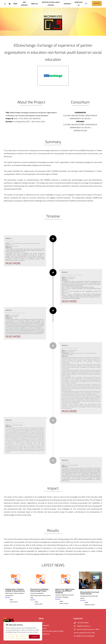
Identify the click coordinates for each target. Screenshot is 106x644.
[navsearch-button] (87, 4)
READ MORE (13, 263)
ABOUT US (34, 4)
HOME (15, 4)
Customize (11, 637)
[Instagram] (5, 4)
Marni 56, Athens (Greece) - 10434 (87, 629)
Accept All (34, 637)
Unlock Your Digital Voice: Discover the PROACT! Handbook (65, 591)
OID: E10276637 (89, 636)
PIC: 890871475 (79, 636)
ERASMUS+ (68, 4)
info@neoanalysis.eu (82, 626)
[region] (23, 631)
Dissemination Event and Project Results (90, 593)
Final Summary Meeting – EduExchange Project (40, 590)
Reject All (23, 637)
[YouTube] (10, 4)
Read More (8, 598)
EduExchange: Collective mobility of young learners (15, 590)
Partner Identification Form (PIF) (84, 633)
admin (11, 600)
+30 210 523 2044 (81, 623)
